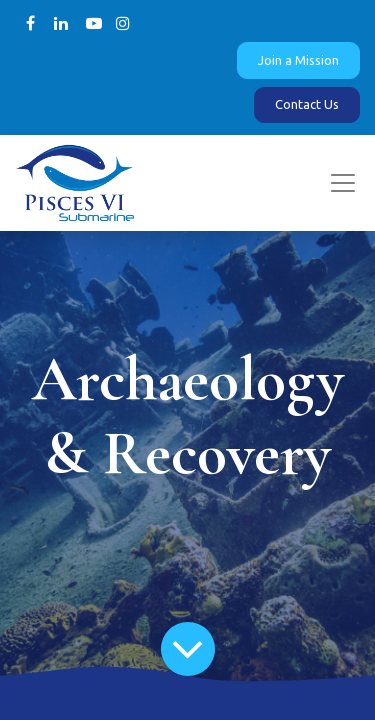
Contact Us (307, 104)
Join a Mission (298, 60)
